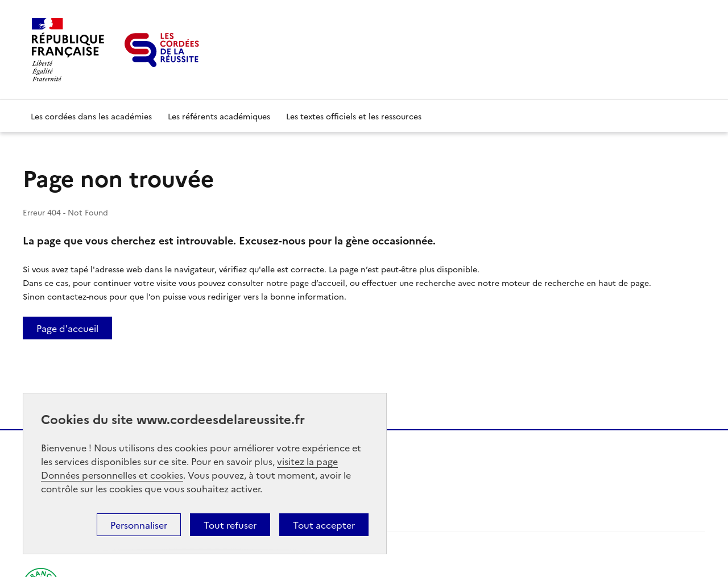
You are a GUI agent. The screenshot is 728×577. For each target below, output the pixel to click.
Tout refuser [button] (230, 525)
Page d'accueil (67, 328)
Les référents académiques (219, 116)
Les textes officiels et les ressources (354, 116)
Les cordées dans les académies (91, 116)
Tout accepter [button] (324, 525)
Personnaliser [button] (139, 525)
